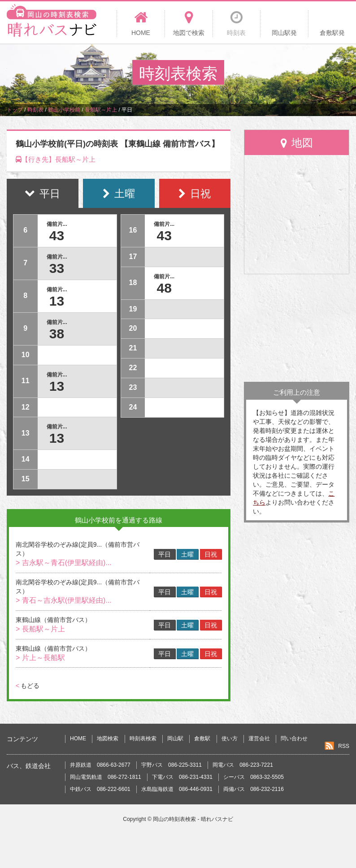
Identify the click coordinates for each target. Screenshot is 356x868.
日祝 (211, 554)
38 (57, 334)
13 (57, 301)
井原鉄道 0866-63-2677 (100, 765)
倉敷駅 (202, 738)
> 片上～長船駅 (40, 658)
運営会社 (259, 738)
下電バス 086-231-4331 (182, 777)
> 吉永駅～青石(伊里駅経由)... (64, 563)
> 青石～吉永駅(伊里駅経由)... (64, 600)
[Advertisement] (297, 328)
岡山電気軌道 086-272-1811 (106, 777)
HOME (78, 738)
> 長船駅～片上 (40, 629)
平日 (165, 554)
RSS (344, 746)
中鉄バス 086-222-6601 (100, 789)
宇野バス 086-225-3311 (171, 765)
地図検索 (108, 738)
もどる (28, 686)
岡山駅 (175, 738)
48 (164, 288)
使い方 (230, 738)
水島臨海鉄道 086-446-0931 (177, 789)
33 (57, 268)
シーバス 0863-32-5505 (254, 777)
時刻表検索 (143, 738)
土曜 (187, 554)
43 (57, 235)
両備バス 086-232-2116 (254, 789)
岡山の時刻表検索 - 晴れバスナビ (193, 819)
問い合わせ (294, 738)
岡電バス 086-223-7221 (243, 765)
